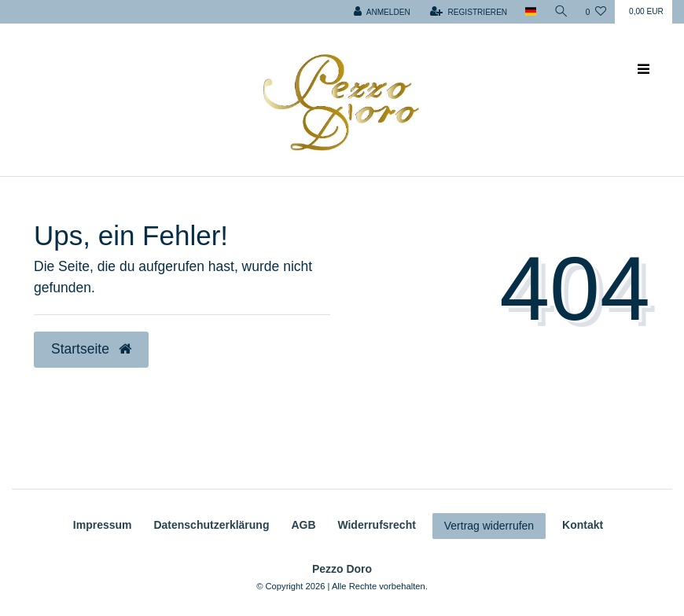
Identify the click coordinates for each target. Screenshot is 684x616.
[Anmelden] (382, 12)
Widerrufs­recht (376, 525)
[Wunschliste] (596, 12)
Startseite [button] (91, 349)
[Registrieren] (469, 12)
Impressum (103, 525)
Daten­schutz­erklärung (211, 525)
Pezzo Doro (342, 569)
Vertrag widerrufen (489, 526)
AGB (303, 525)
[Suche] (561, 12)
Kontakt (583, 525)
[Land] (530, 12)
